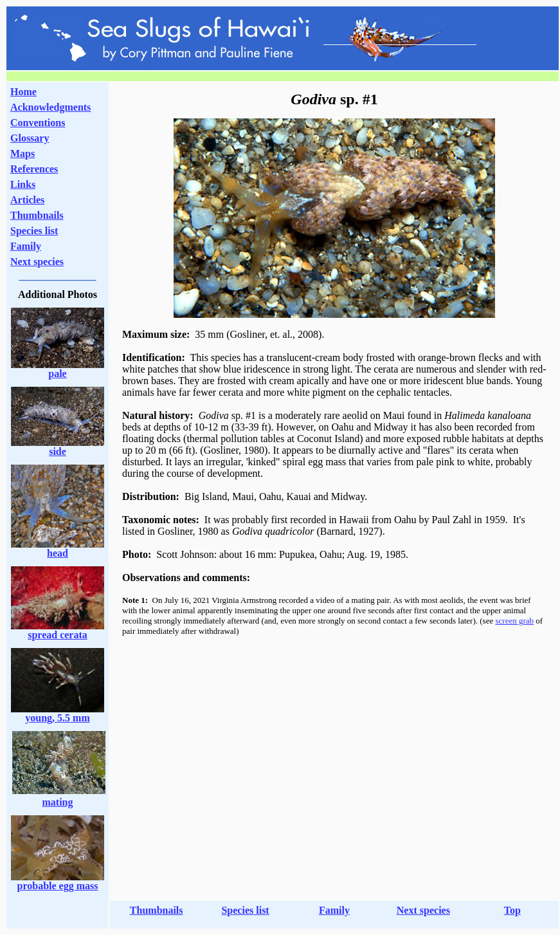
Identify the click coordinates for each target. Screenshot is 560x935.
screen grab (514, 621)
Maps (23, 153)
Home (23, 92)
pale (57, 374)
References (34, 169)
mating (58, 802)
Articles (27, 200)
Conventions (38, 123)
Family (26, 246)
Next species (37, 262)
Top (512, 910)
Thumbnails (37, 215)
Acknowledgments (50, 107)
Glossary (30, 138)
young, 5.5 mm (57, 718)
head (58, 553)
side (58, 451)
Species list (34, 231)
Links (23, 184)
